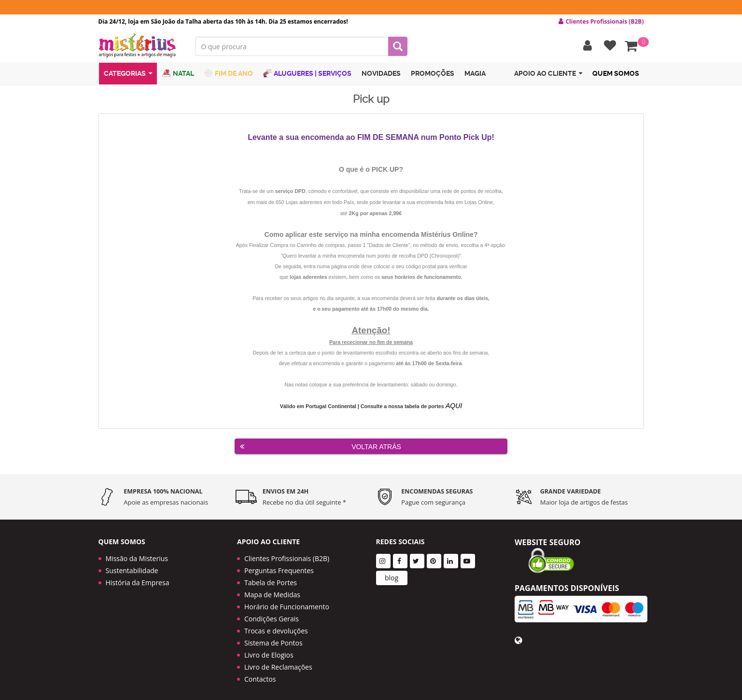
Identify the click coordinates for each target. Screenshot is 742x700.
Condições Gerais (272, 613)
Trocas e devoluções (276, 625)
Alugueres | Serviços (307, 74)
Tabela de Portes (271, 577)
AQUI (453, 406)
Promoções (433, 74)
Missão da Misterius (137, 553)
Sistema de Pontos (273, 637)
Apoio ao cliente (548, 74)
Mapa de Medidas (272, 589)
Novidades (381, 74)
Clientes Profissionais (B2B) (287, 553)
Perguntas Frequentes (279, 565)
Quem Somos (616, 74)
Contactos (260, 673)
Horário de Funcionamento (287, 601)
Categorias (128, 74)
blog (392, 572)
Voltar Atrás (321, 446)
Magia (475, 74)
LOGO (140, 46)
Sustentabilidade (132, 565)
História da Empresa (138, 577)
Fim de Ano (229, 74)
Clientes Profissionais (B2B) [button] (601, 22)
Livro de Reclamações (278, 661)
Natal (178, 74)
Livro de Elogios (269, 649)
